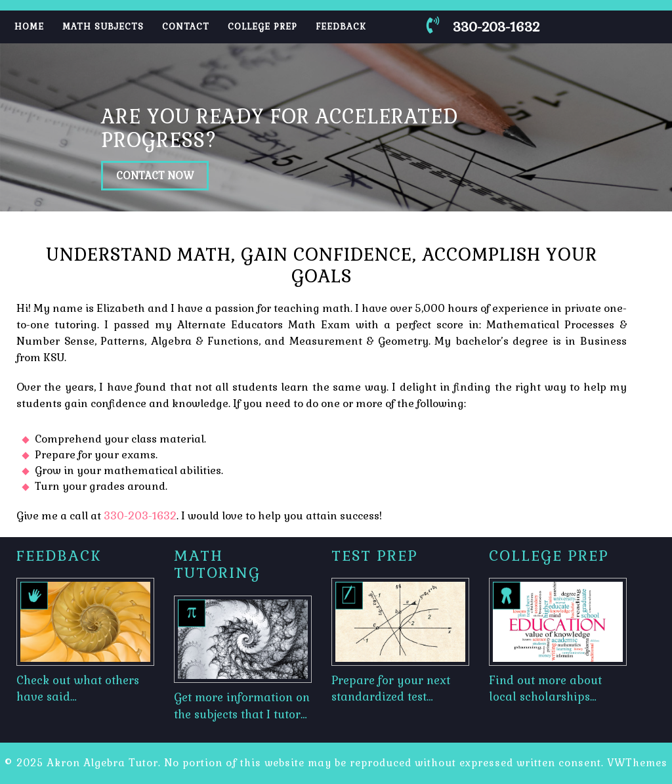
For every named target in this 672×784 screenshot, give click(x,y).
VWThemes (637, 763)
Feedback (341, 27)
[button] (51, 127)
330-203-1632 (140, 516)
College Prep (262, 27)
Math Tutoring (217, 564)
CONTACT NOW (155, 176)
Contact (186, 27)
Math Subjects (103, 27)
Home (29, 27)
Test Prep (375, 555)
